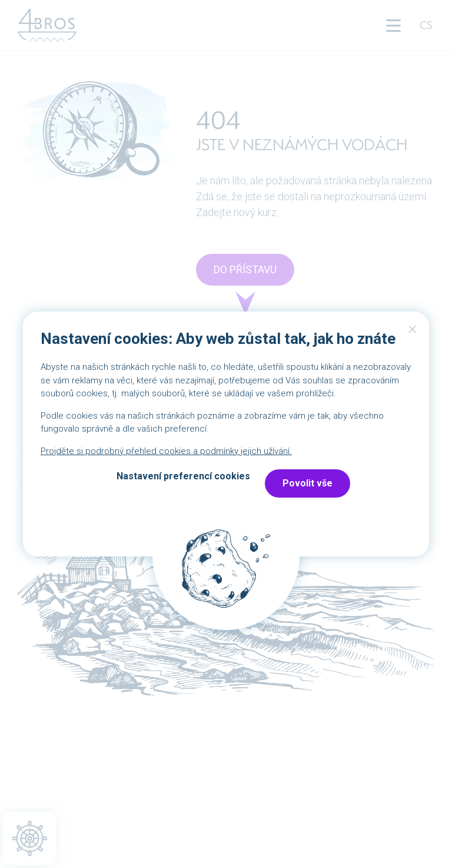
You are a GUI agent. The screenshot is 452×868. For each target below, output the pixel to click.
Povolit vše (308, 483)
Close (413, 332)
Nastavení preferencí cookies (183, 476)
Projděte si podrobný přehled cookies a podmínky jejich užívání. (166, 451)
